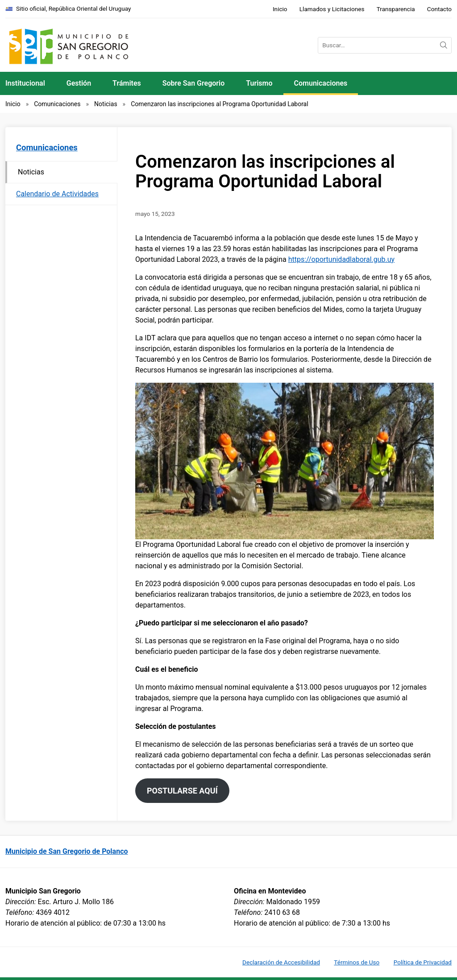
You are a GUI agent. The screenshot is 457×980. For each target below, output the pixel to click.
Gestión (79, 83)
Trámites (127, 83)
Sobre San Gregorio (194, 83)
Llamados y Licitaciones (332, 9)
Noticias (106, 104)
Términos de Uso (357, 962)
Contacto (439, 9)
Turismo (259, 83)
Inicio (280, 9)
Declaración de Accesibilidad (281, 962)
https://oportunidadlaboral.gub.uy (341, 259)
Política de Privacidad (423, 962)
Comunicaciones (321, 83)
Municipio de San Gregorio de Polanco (67, 851)
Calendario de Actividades (57, 194)
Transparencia (396, 9)
